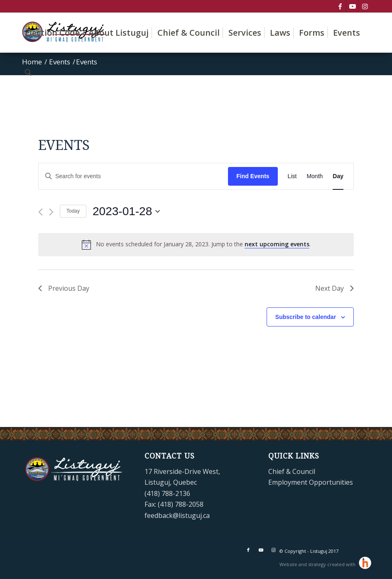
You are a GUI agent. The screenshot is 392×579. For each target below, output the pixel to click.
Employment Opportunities (311, 482)
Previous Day (64, 288)
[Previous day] (40, 212)
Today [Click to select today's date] (73, 211)
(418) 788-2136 (167, 493)
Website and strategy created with (318, 564)
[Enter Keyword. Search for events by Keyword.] (133, 176)
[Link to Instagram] (365, 6)
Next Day (334, 288)
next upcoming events (277, 244)
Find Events (253, 176)
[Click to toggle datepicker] (126, 211)
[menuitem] (52, 33)
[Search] (28, 72)
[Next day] (51, 212)
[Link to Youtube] (352, 6)
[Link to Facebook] (340, 6)
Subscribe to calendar (306, 317)
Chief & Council (292, 471)
